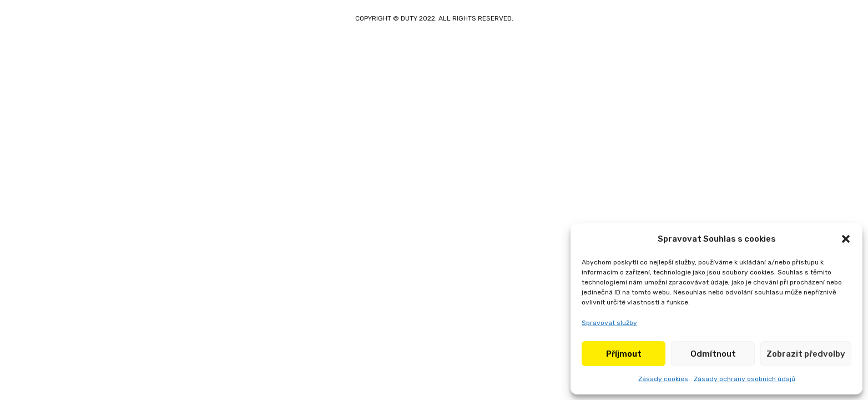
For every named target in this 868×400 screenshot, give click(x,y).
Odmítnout (713, 354)
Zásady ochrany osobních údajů (745, 379)
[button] (846, 239)
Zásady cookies (663, 379)
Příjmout (624, 354)
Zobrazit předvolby (806, 354)
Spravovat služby (609, 323)
